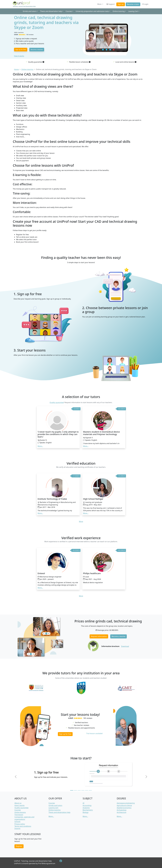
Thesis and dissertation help (59, 812)
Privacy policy (20, 824)
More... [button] (40, 446)
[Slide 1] (72, 790)
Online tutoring (54, 810)
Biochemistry (88, 810)
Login (145, 4)
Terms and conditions (23, 826)
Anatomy (86, 808)
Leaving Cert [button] (133, 11)
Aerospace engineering (126, 803)
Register (19, 846)
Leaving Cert (53, 808)
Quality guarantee (57, 402)
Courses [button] (69, 11)
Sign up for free (21, 49)
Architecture (121, 812)
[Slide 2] (75, 790)
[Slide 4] (83, 790)
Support (111, 4)
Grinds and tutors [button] (30, 11)
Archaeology (122, 810)
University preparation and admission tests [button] (92, 11)
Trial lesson (19, 815)
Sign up (121, 4)
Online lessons (20, 812)
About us (18, 803)
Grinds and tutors (55, 805)
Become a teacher (37, 49)
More (100, 4)
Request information (99, 636)
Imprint (17, 828)
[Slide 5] (87, 790)
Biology (86, 812)
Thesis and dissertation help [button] (51, 11)
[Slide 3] (79, 790)
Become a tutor (133, 4)
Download (125, 646)
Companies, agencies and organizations (24, 818)
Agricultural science (124, 805)
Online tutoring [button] (119, 11)
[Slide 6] (90, 790)
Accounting (87, 805)
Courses (18, 810)
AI (83, 803)
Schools (17, 822)
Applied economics (124, 808)
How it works (19, 56)
